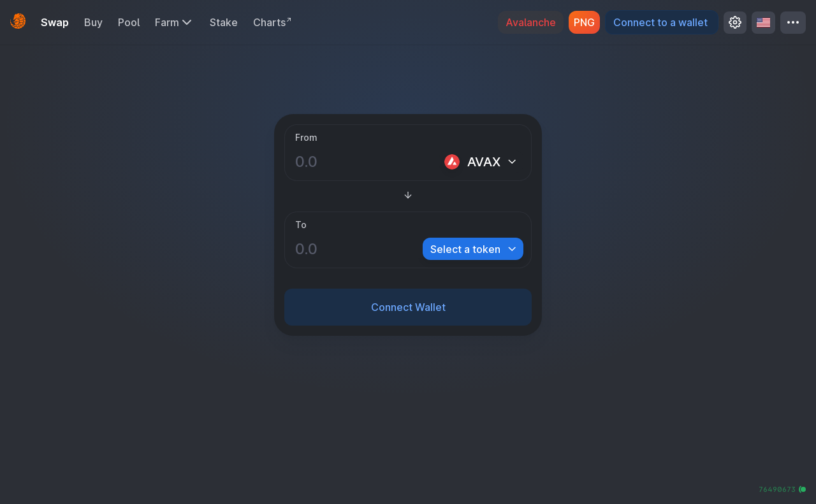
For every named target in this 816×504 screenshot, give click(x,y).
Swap (55, 22)
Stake (224, 22)
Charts (273, 22)
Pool (129, 22)
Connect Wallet (408, 307)
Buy (93, 22)
